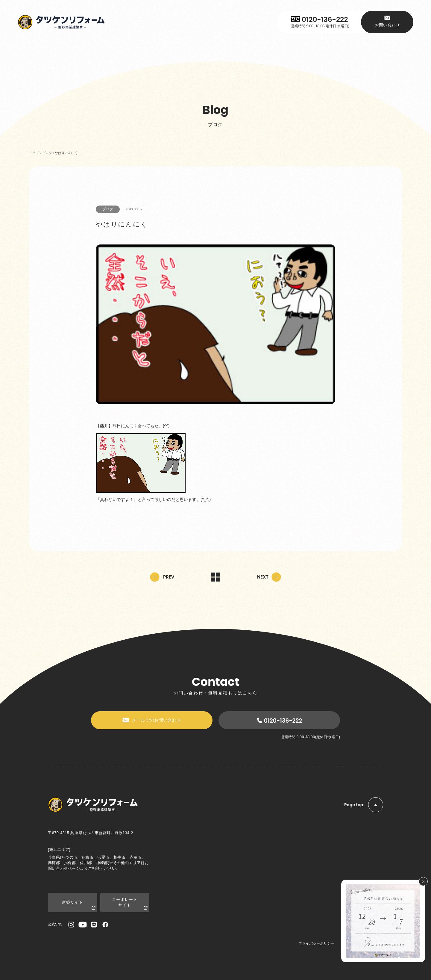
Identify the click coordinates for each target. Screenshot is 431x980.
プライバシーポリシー (316, 943)
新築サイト (79, 905)
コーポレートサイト (130, 904)
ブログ (108, 209)
